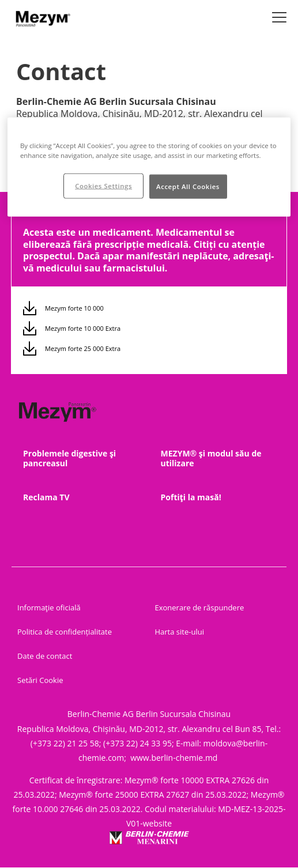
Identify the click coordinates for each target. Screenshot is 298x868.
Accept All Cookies (188, 186)
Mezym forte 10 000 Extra (83, 328)
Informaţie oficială (49, 607)
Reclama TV (46, 497)
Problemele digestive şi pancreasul (69, 458)
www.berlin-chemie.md (175, 758)
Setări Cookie (40, 680)
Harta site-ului (180, 632)
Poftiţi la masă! (191, 497)
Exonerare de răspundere (200, 607)
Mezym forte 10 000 (74, 308)
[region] (149, 167)
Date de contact (45, 656)
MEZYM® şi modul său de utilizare (211, 458)
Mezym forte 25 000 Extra (83, 348)
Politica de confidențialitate (65, 632)
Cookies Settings (103, 186)
